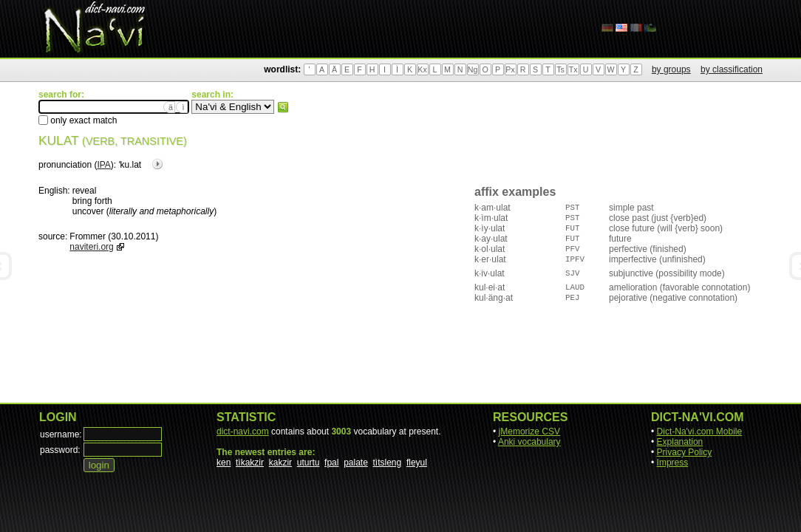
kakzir (280, 463)
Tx (573, 69)
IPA (103, 165)
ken (224, 463)
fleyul (417, 463)
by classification (732, 69)
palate (356, 463)
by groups (671, 69)
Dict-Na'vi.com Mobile (700, 432)
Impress (673, 463)
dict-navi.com (243, 432)
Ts (560, 69)
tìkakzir (250, 463)
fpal (331, 463)
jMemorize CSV (529, 432)
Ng (473, 69)
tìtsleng (388, 463)
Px (510, 69)
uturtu (309, 463)
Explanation (680, 442)
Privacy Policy (685, 452)
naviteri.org (91, 247)
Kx (422, 69)
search (283, 107)
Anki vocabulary (529, 442)
